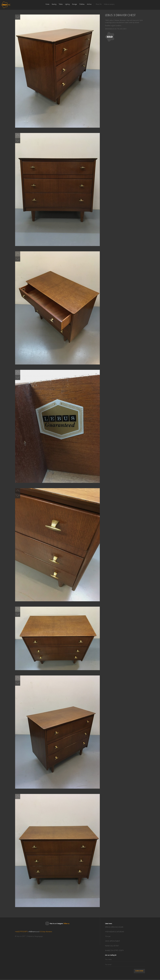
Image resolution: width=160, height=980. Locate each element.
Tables (61, 4)
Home (47, 4)
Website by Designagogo (35, 936)
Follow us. (67, 924)
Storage (74, 4)
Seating (54, 4)
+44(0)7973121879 (21, 932)
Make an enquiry (109, 4)
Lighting (67, 4)
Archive (89, 4)
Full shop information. (46, 932)
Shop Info (99, 4)
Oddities (82, 4)
